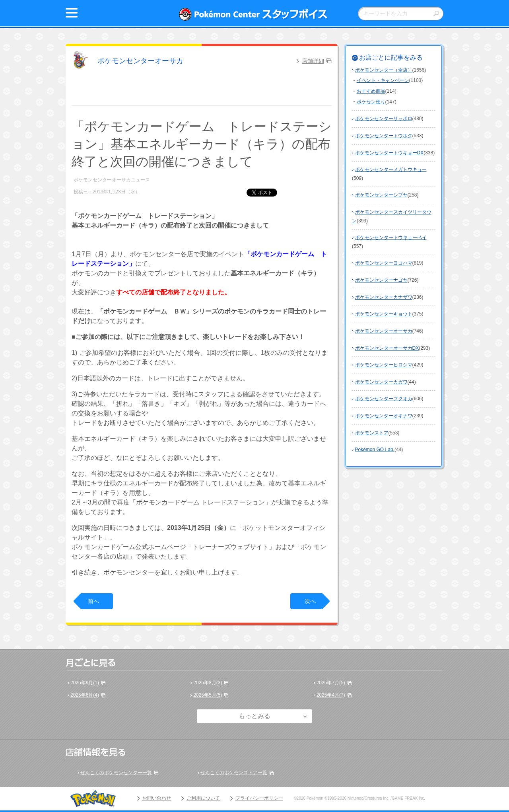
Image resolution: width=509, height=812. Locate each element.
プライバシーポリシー (259, 798)
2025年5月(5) (208, 695)
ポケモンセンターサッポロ (384, 119)
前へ (93, 601)
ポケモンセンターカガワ (381, 382)
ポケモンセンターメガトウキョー (391, 169)
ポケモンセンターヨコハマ (384, 263)
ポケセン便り (371, 102)
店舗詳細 (313, 61)
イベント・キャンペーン (383, 80)
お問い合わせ (157, 798)
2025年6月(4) (85, 695)
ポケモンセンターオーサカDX (387, 348)
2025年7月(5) (331, 683)
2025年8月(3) (208, 683)
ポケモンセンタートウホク (384, 136)
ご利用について (203, 798)
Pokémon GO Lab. (375, 450)
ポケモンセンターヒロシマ (384, 365)
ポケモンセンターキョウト (384, 314)
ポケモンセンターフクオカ (384, 399)
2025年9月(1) (85, 683)
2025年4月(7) (331, 695)
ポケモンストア (372, 433)
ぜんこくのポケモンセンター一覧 (116, 773)
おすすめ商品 (371, 91)
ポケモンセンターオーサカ (140, 61)
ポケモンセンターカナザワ (384, 297)
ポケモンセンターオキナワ (384, 416)
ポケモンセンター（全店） (384, 70)
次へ (310, 601)
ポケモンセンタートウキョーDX (390, 153)
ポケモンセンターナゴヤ (381, 280)
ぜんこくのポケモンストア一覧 (234, 773)
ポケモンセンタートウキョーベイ (391, 238)
